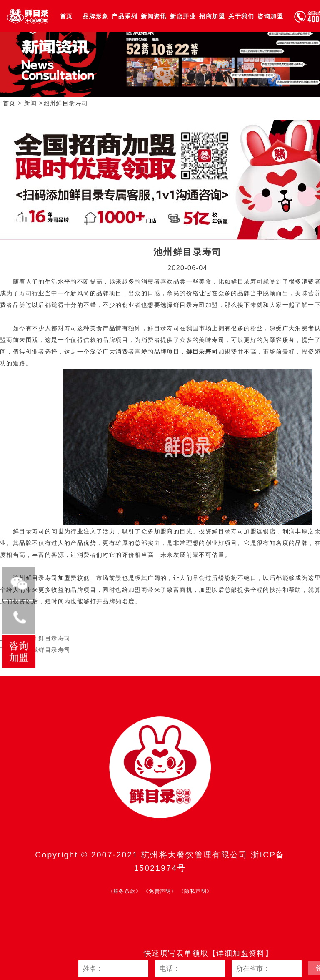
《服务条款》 (125, 891)
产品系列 (125, 16)
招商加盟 (212, 16)
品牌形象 (95, 16)
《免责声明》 (160, 891)
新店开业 (183, 16)
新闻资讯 (154, 16)
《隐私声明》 (195, 891)
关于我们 (241, 16)
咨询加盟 (270, 16)
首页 (66, 16)
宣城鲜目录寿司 (48, 650)
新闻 (31, 103)
